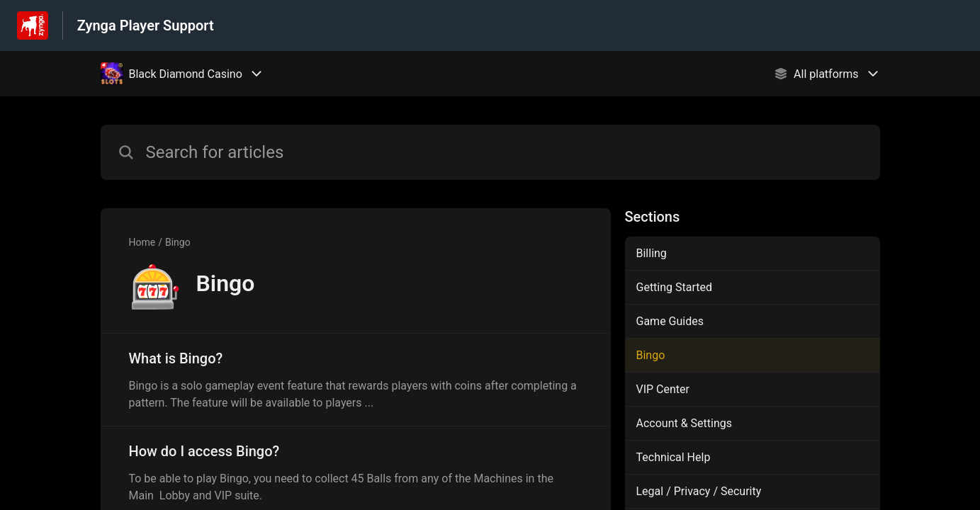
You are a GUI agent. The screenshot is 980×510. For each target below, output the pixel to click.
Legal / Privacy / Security (699, 491)
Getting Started (675, 287)
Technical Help (674, 457)
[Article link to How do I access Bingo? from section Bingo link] (356, 472)
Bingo (178, 242)
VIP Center (663, 389)
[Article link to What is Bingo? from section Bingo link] (356, 380)
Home (142, 242)
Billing (652, 253)
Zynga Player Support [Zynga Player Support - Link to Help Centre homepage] (146, 25)
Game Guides (670, 321)
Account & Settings (685, 423)
